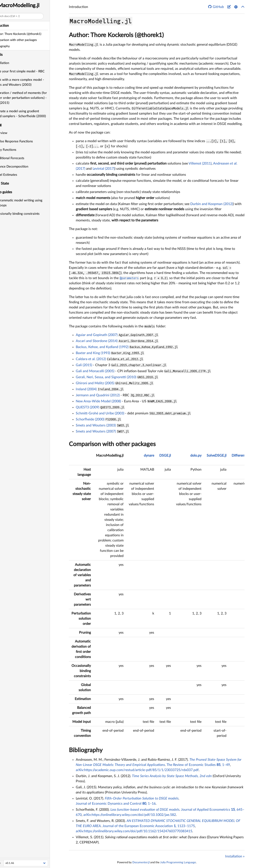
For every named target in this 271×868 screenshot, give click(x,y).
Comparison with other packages (112, 444)
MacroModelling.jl (31, 6)
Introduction (11, 26)
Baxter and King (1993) (93, 353)
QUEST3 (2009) (87, 407)
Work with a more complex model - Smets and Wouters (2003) (31, 82)
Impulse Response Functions (25, 141)
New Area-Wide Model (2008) (98, 401)
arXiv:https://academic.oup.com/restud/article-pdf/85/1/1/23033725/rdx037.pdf (137, 770)
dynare (149, 456)
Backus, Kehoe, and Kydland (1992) (102, 347)
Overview (12, 133)
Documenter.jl (141, 862)
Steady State (11, 184)
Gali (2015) (84, 365)
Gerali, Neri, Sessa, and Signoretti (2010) (106, 377)
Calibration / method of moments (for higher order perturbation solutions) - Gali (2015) (32, 98)
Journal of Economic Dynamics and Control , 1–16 (116, 804)
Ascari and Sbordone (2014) (97, 341)
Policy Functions (17, 150)
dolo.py (196, 456)
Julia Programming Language (178, 862)
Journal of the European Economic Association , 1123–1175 (149, 826)
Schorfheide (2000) (90, 419)
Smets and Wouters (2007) (96, 431)
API (5, 222)
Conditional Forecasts (21, 158)
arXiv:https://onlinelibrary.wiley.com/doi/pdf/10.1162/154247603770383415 (134, 831)
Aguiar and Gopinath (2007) (97, 335)
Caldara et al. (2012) (91, 359)
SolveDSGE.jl (217, 456)
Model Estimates (17, 175)
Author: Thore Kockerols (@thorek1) (116, 35)
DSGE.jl (165, 456)
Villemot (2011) (200, 163)
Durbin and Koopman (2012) (212, 204)
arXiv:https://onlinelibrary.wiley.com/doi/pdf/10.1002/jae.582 (130, 815)
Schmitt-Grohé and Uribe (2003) (100, 413)
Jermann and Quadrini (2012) (98, 395)
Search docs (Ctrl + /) (20, 16)
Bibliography (86, 750)
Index (6, 231)
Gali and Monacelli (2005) (95, 371)
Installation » (235, 856)
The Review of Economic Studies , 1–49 (198, 765)
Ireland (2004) (86, 389)
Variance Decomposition (23, 167)
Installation (13, 63)
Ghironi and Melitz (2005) (95, 383)
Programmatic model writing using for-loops (30, 203)
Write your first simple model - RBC (31, 71)
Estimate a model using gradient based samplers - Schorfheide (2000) (32, 114)
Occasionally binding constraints (28, 214)
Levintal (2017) (104, 169)
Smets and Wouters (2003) (96, 425)
